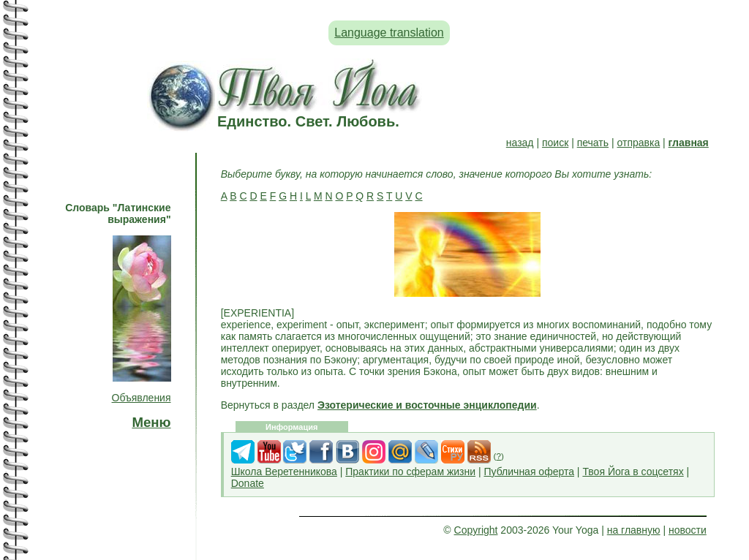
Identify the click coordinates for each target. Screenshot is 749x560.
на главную (634, 530)
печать (593, 143)
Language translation (389, 33)
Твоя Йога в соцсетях (633, 472)
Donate (248, 483)
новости (688, 530)
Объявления (142, 398)
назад (520, 143)
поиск (555, 143)
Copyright (476, 530)
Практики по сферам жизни (410, 472)
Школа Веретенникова (284, 472)
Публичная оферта (529, 472)
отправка (638, 143)
